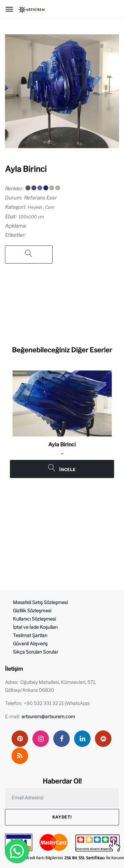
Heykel (35, 207)
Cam (50, 207)
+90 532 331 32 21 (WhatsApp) (57, 703)
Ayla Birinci (26, 169)
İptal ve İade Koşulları (35, 627)
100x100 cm (31, 217)
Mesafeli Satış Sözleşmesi (40, 602)
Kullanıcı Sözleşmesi (34, 619)
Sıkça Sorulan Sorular (36, 652)
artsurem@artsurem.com (48, 716)
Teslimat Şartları (30, 635)
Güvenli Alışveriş (30, 643)
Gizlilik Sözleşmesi (32, 611)
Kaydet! (62, 817)
